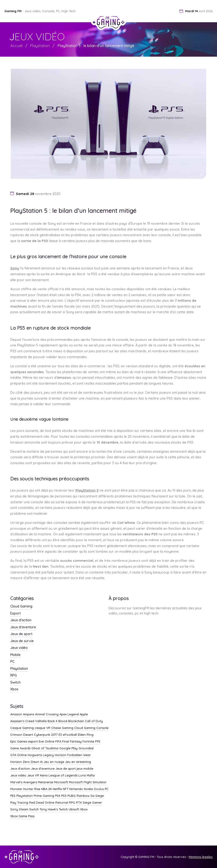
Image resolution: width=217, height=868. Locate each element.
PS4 (58, 796)
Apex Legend (69, 714)
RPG (14, 676)
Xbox (14, 689)
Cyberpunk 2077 (46, 735)
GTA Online (19, 755)
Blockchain (76, 721)
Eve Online (47, 742)
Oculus (99, 789)
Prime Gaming (44, 796)
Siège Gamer (92, 803)
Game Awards (20, 748)
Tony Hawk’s (49, 809)
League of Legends (63, 776)
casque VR (43, 728)
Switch (15, 683)
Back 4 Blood (57, 721)
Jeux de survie (22, 641)
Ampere (29, 714)
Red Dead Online (42, 803)
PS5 (64, 796)
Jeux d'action (21, 620)
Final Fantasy (72, 742)
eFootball (70, 735)
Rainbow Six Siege (90, 796)
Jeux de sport (21, 634)
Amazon (16, 714)
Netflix (57, 789)
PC (12, 662)
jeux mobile (85, 769)
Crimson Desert (22, 735)
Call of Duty (94, 721)
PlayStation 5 (87, 490)
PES (13, 796)
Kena (44, 776)
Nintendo (76, 789)
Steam (24, 809)
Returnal (62, 803)
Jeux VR (33, 776)
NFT (66, 789)
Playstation (40, 46)
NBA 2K (47, 789)
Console (102, 728)
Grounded (86, 748)
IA (41, 762)
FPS (98, 742)
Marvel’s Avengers (24, 782)
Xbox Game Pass (22, 816)
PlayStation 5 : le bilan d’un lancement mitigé (96, 46)
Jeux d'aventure (23, 627)
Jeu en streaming (78, 762)
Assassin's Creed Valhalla (28, 721)
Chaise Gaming (62, 728)
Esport (15, 614)
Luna (82, 776)
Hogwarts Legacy (41, 755)
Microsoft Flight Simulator (88, 782)
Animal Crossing (47, 714)
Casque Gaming (22, 728)
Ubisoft (74, 809)
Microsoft (61, 782)
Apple (84, 714)
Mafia (91, 776)
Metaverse (46, 782)
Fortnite (88, 742)
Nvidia (88, 789)
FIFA (58, 742)
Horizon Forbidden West (73, 755)
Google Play (68, 748)
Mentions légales (201, 857)
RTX (79, 803)
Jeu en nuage (54, 762)
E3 (60, 735)
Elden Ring (86, 735)
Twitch (63, 809)
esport (33, 742)
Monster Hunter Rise (25, 789)
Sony (15, 268)
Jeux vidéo (19, 648)
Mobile (15, 655)
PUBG (72, 796)
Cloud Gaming (21, 607)
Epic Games (19, 742)
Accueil (16, 46)
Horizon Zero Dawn (25, 762)
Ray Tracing (19, 803)
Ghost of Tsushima (45, 748)
